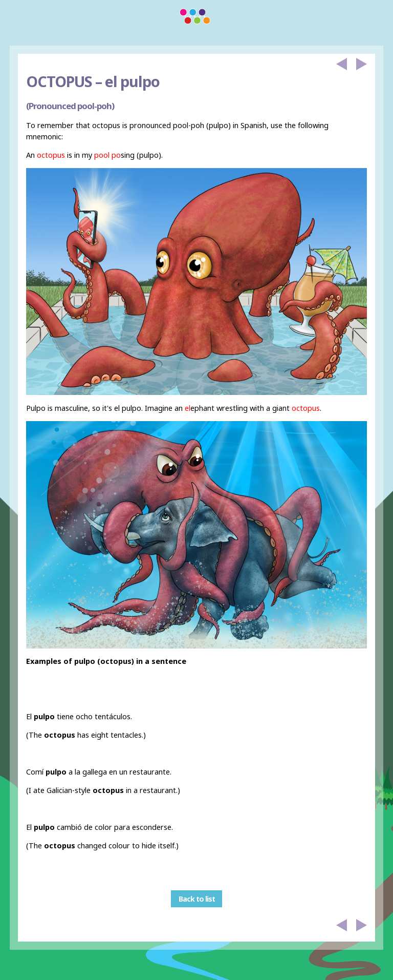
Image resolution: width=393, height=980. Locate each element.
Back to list (197, 899)
